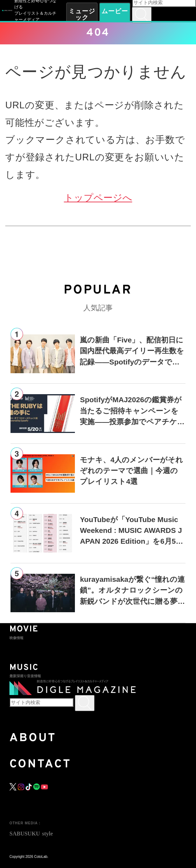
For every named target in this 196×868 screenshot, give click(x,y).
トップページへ (98, 198)
